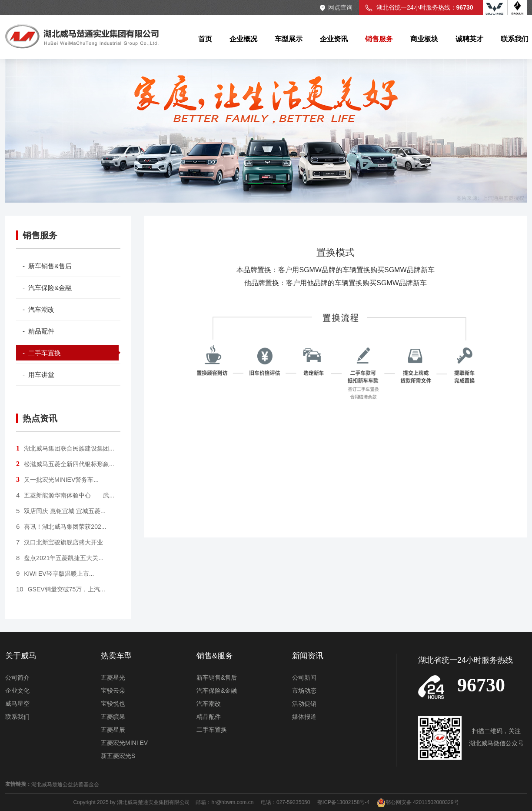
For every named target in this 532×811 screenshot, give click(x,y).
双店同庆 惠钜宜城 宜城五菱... (61, 511)
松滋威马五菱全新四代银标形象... (65, 464)
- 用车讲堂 (38, 375)
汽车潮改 (209, 704)
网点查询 (340, 7)
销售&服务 (215, 656)
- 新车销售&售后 (47, 266)
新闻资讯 (308, 656)
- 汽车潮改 (38, 309)
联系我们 (17, 717)
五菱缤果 (113, 717)
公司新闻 (304, 678)
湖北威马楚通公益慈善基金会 (65, 784)
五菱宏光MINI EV (124, 743)
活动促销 (304, 704)
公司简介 (17, 678)
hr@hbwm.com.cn (233, 802)
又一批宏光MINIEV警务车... (57, 480)
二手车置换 (212, 730)
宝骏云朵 (113, 691)
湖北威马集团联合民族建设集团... (65, 448)
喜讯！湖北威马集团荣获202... (61, 527)
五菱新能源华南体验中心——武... (65, 495)
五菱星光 (113, 678)
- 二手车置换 (42, 353)
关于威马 (21, 656)
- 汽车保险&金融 (47, 288)
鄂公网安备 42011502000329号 (418, 802)
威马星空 (17, 704)
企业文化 (17, 691)
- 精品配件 (38, 331)
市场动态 (304, 691)
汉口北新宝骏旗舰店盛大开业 (60, 542)
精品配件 (209, 717)
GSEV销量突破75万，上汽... (61, 589)
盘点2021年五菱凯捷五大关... (60, 558)
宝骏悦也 (113, 704)
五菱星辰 (113, 730)
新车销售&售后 (217, 678)
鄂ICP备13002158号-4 (343, 802)
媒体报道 (304, 717)
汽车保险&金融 (217, 691)
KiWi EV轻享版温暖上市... (55, 574)
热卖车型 (116, 656)
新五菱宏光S (118, 756)
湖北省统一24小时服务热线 (465, 660)
